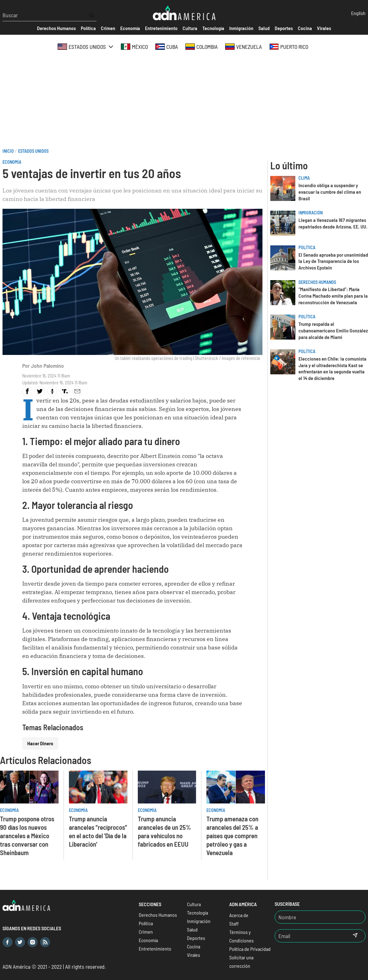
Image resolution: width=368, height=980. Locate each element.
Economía (12, 162)
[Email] (310, 936)
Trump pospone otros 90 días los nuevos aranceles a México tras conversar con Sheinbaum (27, 836)
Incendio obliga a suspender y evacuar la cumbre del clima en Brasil (330, 192)
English (358, 13)
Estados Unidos (33, 151)
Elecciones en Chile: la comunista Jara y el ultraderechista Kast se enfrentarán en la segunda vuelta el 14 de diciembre (332, 368)
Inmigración (311, 213)
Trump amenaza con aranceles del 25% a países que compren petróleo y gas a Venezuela (232, 836)
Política (307, 247)
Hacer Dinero (40, 743)
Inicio (8, 151)
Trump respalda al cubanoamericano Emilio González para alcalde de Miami (333, 330)
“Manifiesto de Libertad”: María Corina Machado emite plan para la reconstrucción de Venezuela (333, 296)
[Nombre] (320, 917)
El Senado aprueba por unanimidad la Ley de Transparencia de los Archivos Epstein (333, 261)
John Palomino (47, 366)
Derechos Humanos (317, 282)
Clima (304, 178)
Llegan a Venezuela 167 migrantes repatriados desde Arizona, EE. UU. (333, 223)
